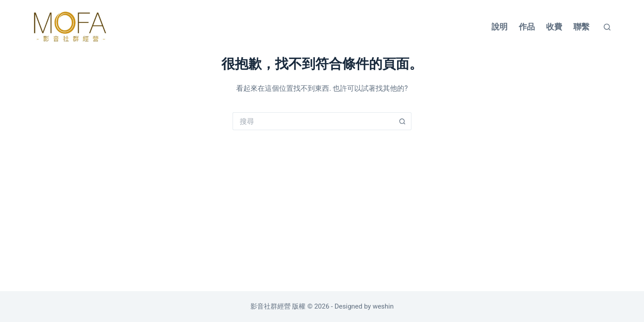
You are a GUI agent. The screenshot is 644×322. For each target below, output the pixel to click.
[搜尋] (607, 27)
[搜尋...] (313, 121)
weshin (383, 306)
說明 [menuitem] (500, 27)
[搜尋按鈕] (402, 121)
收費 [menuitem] (554, 27)
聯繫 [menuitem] (581, 27)
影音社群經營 (271, 306)
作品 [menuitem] (527, 27)
